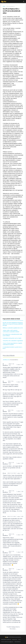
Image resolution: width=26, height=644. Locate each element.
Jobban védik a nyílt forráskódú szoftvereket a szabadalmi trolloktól (11, 331)
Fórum (20, 640)
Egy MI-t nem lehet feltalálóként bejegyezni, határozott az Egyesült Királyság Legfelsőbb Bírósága (13, 324)
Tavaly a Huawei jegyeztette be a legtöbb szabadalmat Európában (12, 344)
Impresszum (15, 640)
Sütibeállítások (18, 642)
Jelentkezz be (6, 360)
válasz (19, 365)
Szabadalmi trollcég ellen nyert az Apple (12, 338)
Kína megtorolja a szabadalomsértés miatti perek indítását (12, 335)
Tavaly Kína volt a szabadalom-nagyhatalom (13, 341)
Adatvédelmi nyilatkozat (6, 640)
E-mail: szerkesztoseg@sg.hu (7, 642)
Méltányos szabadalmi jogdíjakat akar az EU (13, 328)
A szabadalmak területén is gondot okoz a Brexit (12, 348)
